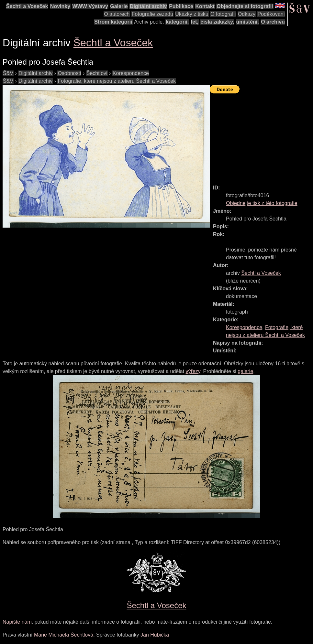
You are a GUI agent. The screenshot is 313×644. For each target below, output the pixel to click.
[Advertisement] (261, 136)
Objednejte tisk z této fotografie (262, 203)
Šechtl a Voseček (27, 6)
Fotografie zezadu (152, 14)
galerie (245, 371)
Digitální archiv (148, 6)
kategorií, (177, 22)
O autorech (117, 14)
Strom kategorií (113, 22)
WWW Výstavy (90, 6)
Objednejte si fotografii (245, 6)
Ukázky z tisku (192, 14)
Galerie (119, 6)
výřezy (193, 371)
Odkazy (247, 14)
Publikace (181, 6)
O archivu (273, 22)
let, (195, 22)
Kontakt (205, 6)
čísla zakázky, (217, 22)
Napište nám (17, 622)
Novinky (60, 6)
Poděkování (271, 14)
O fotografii (223, 14)
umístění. (248, 22)
